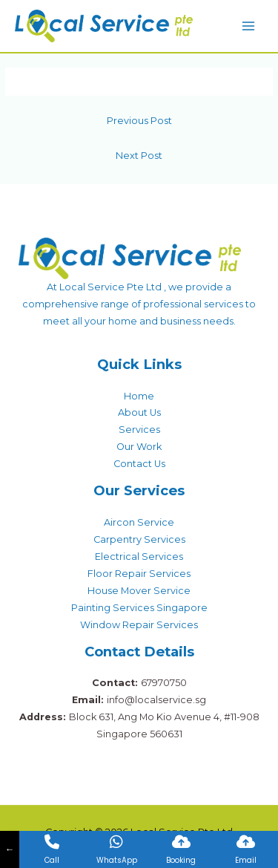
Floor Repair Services (139, 574)
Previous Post (139, 121)
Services (139, 430)
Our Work (139, 447)
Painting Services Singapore (139, 608)
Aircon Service (139, 522)
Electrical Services (139, 557)
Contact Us (139, 464)
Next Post (139, 156)
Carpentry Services (139, 539)
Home (139, 396)
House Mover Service (139, 591)
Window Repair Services (139, 625)
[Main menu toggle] (249, 26)
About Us (139, 412)
